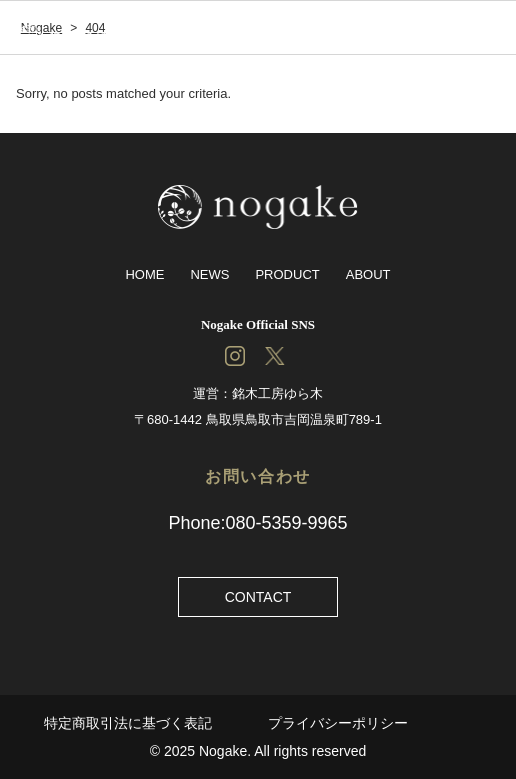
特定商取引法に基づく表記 (128, 723)
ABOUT (368, 274)
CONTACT (258, 597)
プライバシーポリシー (338, 723)
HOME (144, 274)
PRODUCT (287, 274)
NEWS (209, 274)
